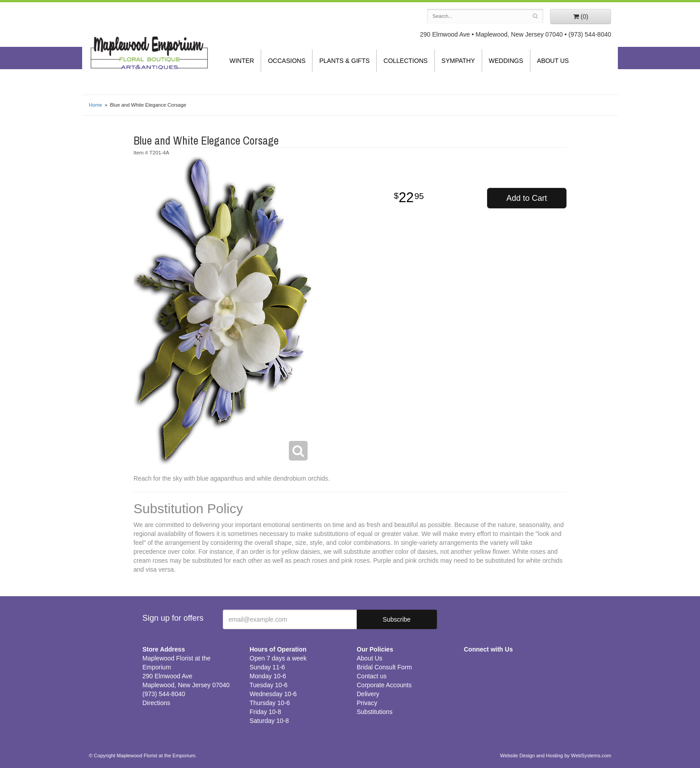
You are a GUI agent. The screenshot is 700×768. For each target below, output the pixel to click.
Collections (406, 61)
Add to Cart (527, 198)
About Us (553, 61)
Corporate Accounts (384, 685)
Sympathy (458, 61)
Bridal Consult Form (384, 667)
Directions (156, 703)
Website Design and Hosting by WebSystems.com (556, 756)
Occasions (287, 61)
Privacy (367, 703)
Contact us (372, 676)
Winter (242, 61)
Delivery (368, 694)
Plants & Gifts (344, 61)
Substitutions (375, 712)
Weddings (506, 61)
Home (96, 105)
